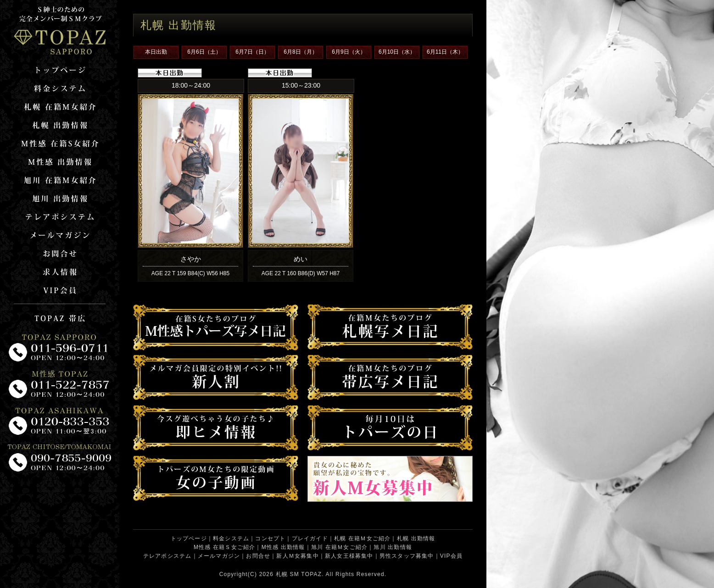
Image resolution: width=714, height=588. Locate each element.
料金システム (231, 538)
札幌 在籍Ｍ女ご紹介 (362, 538)
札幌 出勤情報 (416, 538)
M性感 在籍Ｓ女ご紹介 (225, 547)
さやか (191, 259)
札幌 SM (287, 574)
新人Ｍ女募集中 (297, 556)
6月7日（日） (252, 52)
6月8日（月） (300, 52)
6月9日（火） (349, 52)
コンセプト (270, 538)
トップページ (189, 538)
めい (301, 259)
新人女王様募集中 (349, 556)
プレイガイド (310, 538)
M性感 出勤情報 (283, 547)
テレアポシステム (167, 556)
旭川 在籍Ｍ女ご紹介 (339, 547)
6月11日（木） (445, 52)
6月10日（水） (397, 52)
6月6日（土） (204, 52)
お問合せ (258, 556)
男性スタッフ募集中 (407, 556)
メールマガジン (219, 556)
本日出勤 (156, 52)
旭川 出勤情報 (393, 547)
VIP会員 (451, 556)
